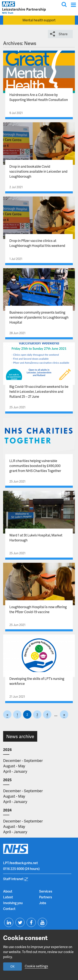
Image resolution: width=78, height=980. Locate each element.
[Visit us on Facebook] (31, 922)
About (8, 891)
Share (63, 34)
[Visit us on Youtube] (42, 922)
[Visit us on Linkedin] (9, 922)
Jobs (43, 903)
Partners (46, 897)
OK (12, 966)
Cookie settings (36, 966)
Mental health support (39, 20)
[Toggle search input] (64, 4)
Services (46, 891)
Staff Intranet (13, 879)
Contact (9, 909)
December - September (23, 760)
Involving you (13, 903)
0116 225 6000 (14, 869)
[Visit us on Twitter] (20, 922)
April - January (15, 771)
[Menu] (73, 5)
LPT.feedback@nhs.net (20, 863)
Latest (8, 897)
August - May (14, 766)
